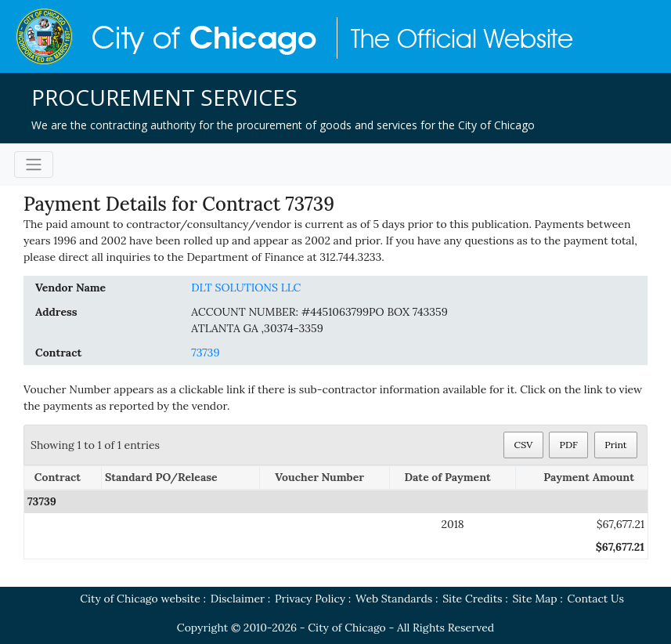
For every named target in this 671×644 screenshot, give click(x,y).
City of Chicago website (140, 599)
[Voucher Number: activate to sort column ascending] (325, 478)
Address (56, 312)
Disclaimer (238, 599)
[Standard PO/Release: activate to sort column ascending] (180, 478)
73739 (205, 353)
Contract (58, 353)
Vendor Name (70, 288)
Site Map (534, 599)
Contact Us (595, 599)
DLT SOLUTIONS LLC (246, 288)
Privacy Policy (310, 599)
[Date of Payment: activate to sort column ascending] (453, 478)
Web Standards (394, 599)
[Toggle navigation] (34, 165)
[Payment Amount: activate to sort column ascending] (582, 478)
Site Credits (472, 599)
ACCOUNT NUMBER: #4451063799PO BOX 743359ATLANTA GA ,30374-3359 (319, 320)
